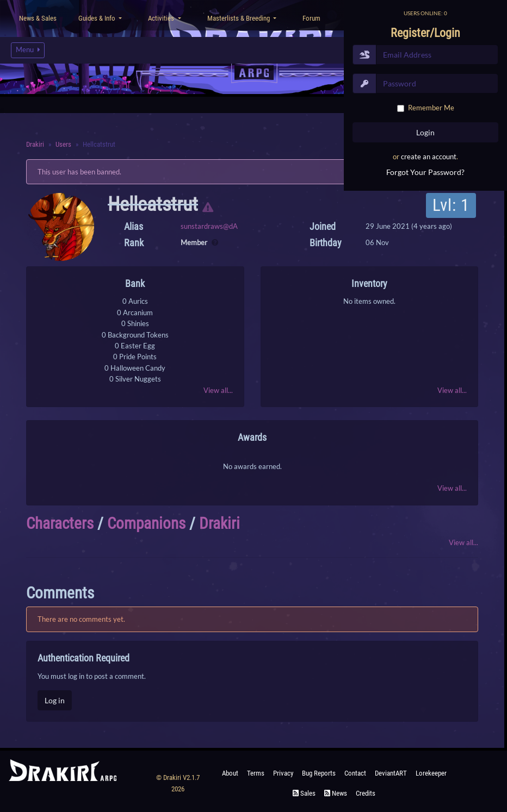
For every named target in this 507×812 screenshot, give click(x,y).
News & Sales (38, 18)
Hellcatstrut (153, 204)
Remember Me (431, 108)
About (230, 773)
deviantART (391, 773)
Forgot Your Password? (425, 172)
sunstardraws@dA (209, 226)
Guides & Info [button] (98, 18)
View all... (218, 390)
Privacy (283, 773)
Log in (55, 700)
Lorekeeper (431, 773)
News (336, 793)
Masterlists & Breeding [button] (239, 18)
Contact (355, 773)
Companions (146, 523)
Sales (304, 793)
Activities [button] (162, 18)
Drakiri (220, 523)
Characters (60, 523)
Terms (256, 773)
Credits (366, 793)
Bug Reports (319, 773)
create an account (429, 157)
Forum (311, 18)
